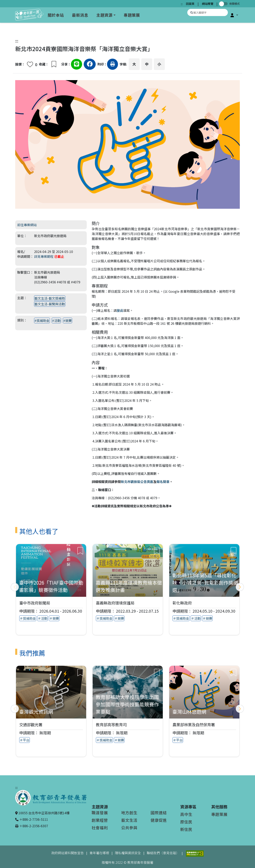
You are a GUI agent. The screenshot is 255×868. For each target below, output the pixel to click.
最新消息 (80, 15)
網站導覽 (208, 4)
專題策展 (132, 15)
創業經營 (100, 820)
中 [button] (147, 64)
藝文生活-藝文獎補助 (50, 298)
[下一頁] (240, 587)
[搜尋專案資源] (208, 12)
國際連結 (159, 813)
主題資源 (104, 15)
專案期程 (100, 286)
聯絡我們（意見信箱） (163, 853)
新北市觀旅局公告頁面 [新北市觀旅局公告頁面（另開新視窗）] (137, 482)
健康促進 (159, 820)
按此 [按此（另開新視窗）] (120, 310)
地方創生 (129, 813)
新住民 (186, 829)
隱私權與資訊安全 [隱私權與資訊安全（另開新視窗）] (128, 853)
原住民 (186, 822)
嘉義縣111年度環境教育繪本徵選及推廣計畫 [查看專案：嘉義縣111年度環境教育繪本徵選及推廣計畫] (129, 586)
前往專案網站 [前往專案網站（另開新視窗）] (27, 225)
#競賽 (67, 321)
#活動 (56, 321)
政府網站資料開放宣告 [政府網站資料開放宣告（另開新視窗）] (67, 853)
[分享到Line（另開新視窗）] (77, 65)
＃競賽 (54, 618)
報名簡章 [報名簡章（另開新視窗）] (163, 482)
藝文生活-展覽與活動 (50, 304)
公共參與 (129, 828)
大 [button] (134, 64)
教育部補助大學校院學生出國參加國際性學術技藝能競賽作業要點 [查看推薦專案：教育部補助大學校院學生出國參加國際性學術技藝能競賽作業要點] (127, 704)
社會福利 (100, 828)
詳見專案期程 (44, 256)
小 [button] (159, 64)
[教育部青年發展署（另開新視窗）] (51, 797)
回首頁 (190, 4)
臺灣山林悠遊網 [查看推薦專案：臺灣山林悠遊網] (189, 712)
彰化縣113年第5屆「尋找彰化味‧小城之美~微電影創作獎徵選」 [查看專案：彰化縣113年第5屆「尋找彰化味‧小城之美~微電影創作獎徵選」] (205, 582)
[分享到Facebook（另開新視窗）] (90, 65)
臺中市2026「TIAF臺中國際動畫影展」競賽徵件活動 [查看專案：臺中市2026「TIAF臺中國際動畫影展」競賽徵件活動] (51, 586)
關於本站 (56, 15)
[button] (234, 15)
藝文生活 (129, 820)
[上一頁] (15, 587)
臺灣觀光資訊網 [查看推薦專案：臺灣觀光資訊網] (36, 712)
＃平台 (25, 740)
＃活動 (43, 618)
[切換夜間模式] (224, 4)
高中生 (186, 814)
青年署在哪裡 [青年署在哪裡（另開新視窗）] (99, 853)
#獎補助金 (42, 321)
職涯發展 (100, 813)
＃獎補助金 (28, 618)
